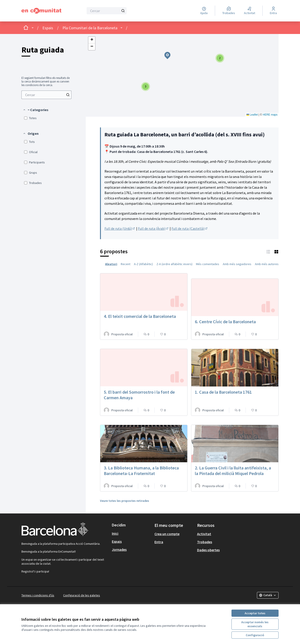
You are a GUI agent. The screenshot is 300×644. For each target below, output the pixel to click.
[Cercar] (107, 11)
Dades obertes (208, 550)
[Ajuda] (204, 11)
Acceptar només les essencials (255, 624)
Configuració (255, 635)
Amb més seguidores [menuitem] (237, 264)
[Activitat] (250, 11)
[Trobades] (229, 11)
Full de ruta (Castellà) (190, 228)
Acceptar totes (255, 613)
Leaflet (252, 115)
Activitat (204, 534)
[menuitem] (46, 95)
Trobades (205, 542)
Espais (48, 28)
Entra (159, 542)
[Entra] (273, 11)
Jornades (119, 549)
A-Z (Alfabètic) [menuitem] (143, 264)
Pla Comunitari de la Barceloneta (90, 28)
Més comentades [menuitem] (208, 264)
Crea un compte (167, 534)
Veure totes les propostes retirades (125, 501)
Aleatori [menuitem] (111, 264)
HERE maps (270, 115)
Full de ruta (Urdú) (120, 228)
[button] (36, 110)
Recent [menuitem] (126, 264)
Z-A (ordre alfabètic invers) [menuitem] (174, 264)
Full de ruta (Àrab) (153, 228)
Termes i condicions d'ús (38, 595)
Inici (115, 533)
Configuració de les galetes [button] (82, 595)
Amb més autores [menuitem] (267, 264)
